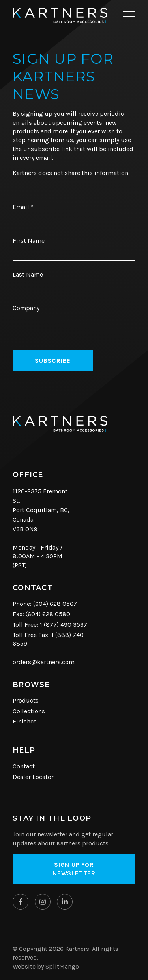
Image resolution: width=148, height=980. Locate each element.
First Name (29, 241)
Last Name (28, 274)
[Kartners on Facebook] (21, 902)
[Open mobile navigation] (129, 14)
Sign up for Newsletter (74, 869)
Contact (24, 766)
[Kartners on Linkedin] (65, 902)
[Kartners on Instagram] (43, 902)
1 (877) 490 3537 (64, 625)
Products (26, 700)
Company (26, 308)
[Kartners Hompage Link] (60, 16)
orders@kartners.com (44, 662)
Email (23, 207)
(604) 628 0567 (55, 604)
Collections (29, 711)
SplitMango (62, 966)
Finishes (25, 721)
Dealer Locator (33, 777)
